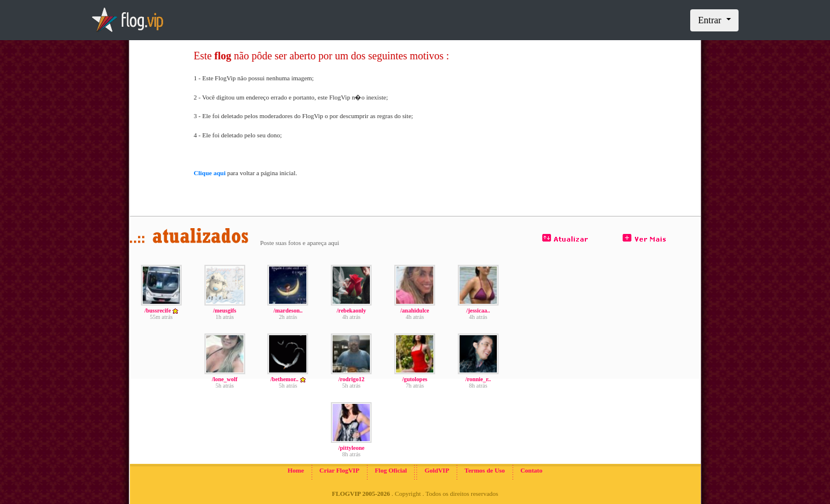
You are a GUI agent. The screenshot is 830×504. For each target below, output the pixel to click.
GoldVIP (437, 470)
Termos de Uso (485, 470)
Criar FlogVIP (339, 470)
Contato (531, 470)
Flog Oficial (391, 470)
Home (296, 470)
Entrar (711, 20)
